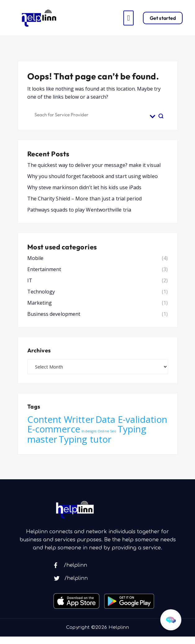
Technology (41, 292)
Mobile (35, 258)
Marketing (40, 303)
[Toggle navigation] (129, 18)
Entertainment (44, 269)
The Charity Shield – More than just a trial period (85, 199)
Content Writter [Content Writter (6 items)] (61, 419)
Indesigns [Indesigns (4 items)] (89, 431)
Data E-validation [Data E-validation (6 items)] (131, 419)
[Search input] (91, 114)
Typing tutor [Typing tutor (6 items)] (85, 439)
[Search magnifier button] (161, 114)
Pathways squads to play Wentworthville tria (79, 210)
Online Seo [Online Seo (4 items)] (107, 431)
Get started (163, 18)
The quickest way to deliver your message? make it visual (94, 165)
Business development (54, 314)
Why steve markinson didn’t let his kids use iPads (84, 187)
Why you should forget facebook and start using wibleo (93, 176)
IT (30, 280)
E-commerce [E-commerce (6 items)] (54, 429)
